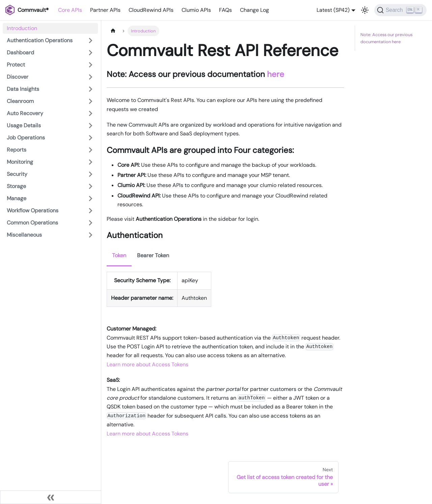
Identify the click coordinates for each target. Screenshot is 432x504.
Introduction (22, 28)
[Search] (400, 10)
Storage (16, 186)
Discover (18, 77)
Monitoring (20, 162)
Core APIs (70, 10)
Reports (17, 150)
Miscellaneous (24, 235)
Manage (17, 198)
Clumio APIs (196, 10)
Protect (16, 65)
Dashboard (20, 52)
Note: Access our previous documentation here (386, 38)
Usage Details (24, 125)
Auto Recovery (25, 113)
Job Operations (26, 138)
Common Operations (32, 223)
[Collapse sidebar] (51, 497)
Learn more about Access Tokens (147, 364)
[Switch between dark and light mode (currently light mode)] (365, 10)
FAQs (225, 10)
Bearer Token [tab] (153, 255)
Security (17, 174)
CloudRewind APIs (151, 10)
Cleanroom (20, 101)
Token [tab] (119, 255)
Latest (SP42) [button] (333, 10)
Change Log (254, 10)
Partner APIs (105, 10)
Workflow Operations (33, 210)
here (276, 74)
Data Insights (23, 89)
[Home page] (113, 31)
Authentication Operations (40, 40)
